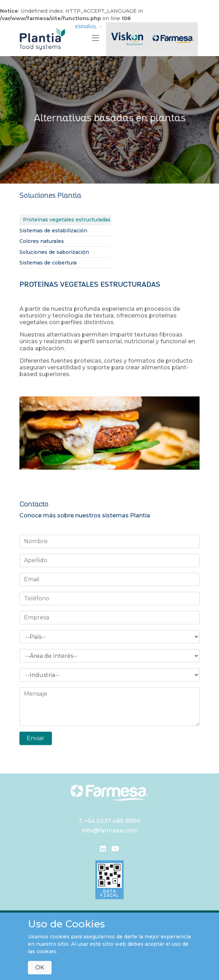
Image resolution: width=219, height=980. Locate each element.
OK (40, 967)
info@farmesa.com (109, 830)
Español (89, 27)
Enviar (36, 737)
